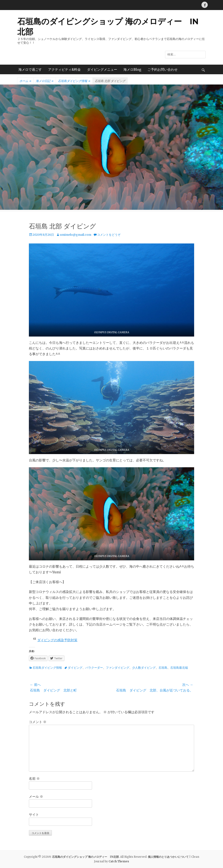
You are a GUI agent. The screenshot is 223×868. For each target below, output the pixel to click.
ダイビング (75, 668)
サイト (34, 814)
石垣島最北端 (179, 668)
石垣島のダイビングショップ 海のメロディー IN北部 (85, 857)
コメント (38, 722)
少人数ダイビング (144, 668)
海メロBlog (132, 69)
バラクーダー (94, 668)
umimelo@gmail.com (76, 235)
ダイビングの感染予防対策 (57, 640)
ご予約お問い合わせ (163, 69)
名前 (34, 778)
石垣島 (163, 668)
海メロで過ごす (30, 69)
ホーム (25, 81)
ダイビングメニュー (102, 69)
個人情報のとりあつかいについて (168, 857)
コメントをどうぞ (109, 235)
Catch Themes (119, 861)
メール (36, 796)
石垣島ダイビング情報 (74, 81)
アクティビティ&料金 (64, 69)
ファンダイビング (118, 668)
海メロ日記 (45, 81)
